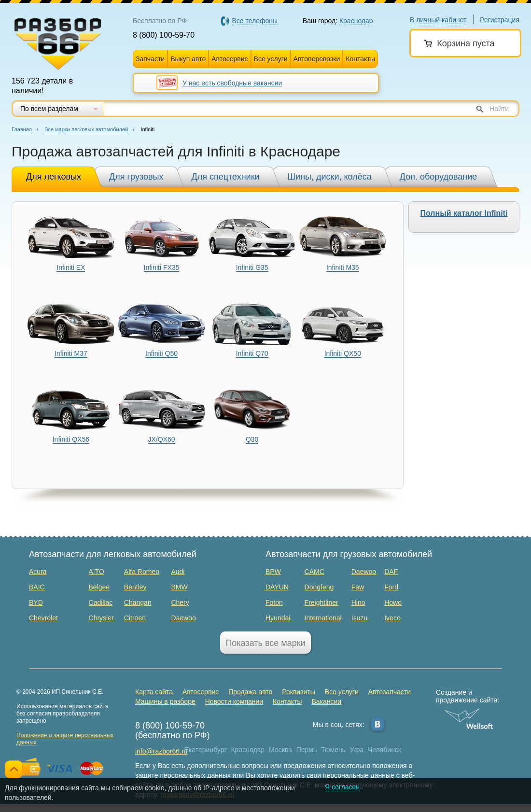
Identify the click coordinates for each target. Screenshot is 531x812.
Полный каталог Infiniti (464, 213)
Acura (38, 572)
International (323, 618)
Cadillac (101, 602)
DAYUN (277, 587)
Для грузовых (136, 177)
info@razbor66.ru (161, 751)
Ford (391, 587)
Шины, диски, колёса (330, 177)
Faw (358, 587)
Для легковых (54, 177)
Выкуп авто (188, 59)
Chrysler (101, 618)
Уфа (357, 750)
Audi (178, 572)
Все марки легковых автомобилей (86, 129)
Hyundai (278, 618)
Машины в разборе (165, 701)
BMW (179, 587)
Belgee (99, 587)
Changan (138, 602)
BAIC (37, 587)
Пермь (307, 750)
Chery (180, 602)
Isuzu (359, 618)
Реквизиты (299, 692)
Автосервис (230, 59)
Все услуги (271, 59)
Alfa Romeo (142, 572)
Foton (274, 602)
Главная (22, 129)
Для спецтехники (226, 177)
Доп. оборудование (439, 177)
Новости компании (234, 701)
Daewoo (183, 618)
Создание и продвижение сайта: (469, 696)
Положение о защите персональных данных (65, 739)
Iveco (392, 618)
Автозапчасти (390, 692)
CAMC (314, 572)
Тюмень (333, 750)
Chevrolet (43, 618)
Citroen (135, 618)
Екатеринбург (206, 750)
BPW (273, 572)
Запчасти (150, 59)
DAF (391, 572)
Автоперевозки (317, 59)
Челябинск (384, 750)
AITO (97, 572)
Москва (280, 750)
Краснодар (248, 750)
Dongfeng (319, 587)
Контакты (360, 59)
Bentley (135, 587)
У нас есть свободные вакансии (232, 83)
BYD (36, 602)
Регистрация (500, 20)
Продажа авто (250, 692)
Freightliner (321, 602)
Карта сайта (154, 692)
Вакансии (326, 701)
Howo (393, 602)
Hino (358, 602)
